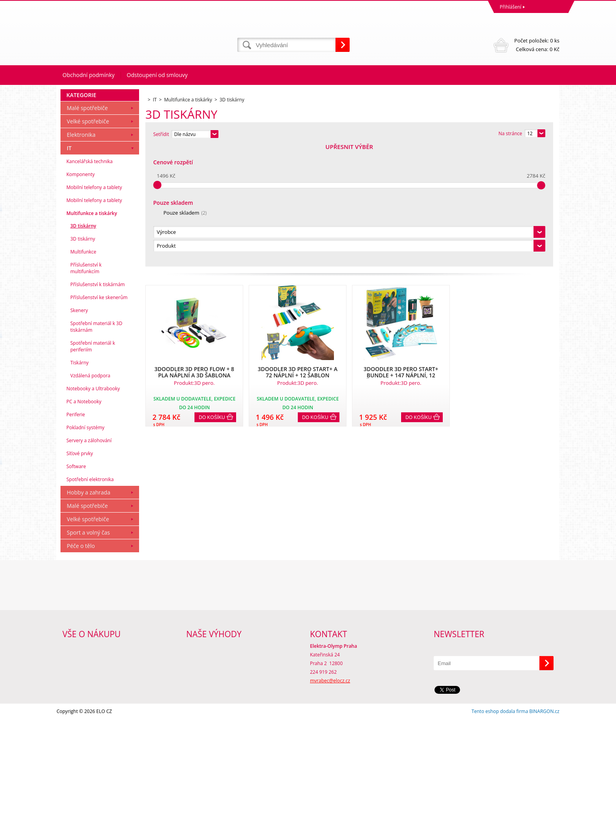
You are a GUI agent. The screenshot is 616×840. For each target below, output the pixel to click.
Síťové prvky (80, 574)
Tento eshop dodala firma (500, 832)
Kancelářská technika (90, 282)
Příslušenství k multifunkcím (86, 389)
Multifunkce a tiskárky (92, 334)
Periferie (76, 535)
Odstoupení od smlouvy (157, 75)
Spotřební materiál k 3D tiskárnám (96, 447)
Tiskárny (80, 483)
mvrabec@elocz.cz (330, 801)
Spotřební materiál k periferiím (93, 467)
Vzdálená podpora (90, 496)
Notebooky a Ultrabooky (93, 509)
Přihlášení (511, 7)
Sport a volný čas (88, 653)
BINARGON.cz (544, 832)
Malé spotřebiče (87, 229)
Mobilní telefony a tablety (94, 308)
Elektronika (81, 255)
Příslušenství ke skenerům (99, 418)
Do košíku (212, 297)
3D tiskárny (83, 346)
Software (76, 587)
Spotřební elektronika (90, 600)
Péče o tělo (81, 666)
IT (69, 269)
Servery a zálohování (89, 561)
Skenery (79, 431)
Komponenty (81, 295)
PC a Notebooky (84, 522)
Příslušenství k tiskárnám (98, 405)
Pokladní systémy (85, 548)
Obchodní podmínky (89, 75)
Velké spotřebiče (88, 242)
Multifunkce (83, 372)
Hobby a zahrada (89, 613)
